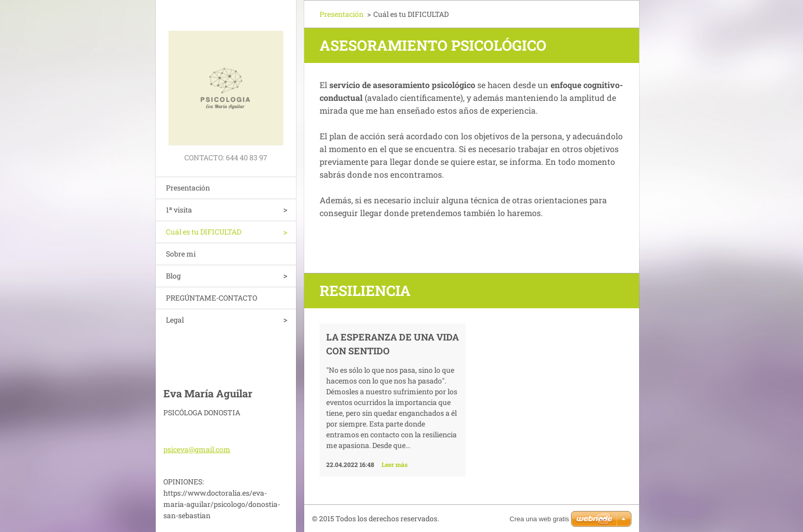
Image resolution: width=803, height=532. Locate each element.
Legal (175, 320)
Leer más (395, 464)
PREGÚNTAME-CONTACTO (212, 298)
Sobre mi (181, 254)
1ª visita (179, 210)
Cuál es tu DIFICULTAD (204, 232)
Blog (173, 276)
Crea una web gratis (539, 519)
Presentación (188, 188)
